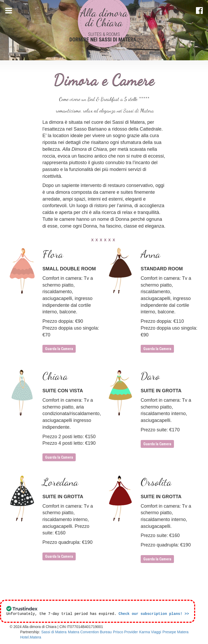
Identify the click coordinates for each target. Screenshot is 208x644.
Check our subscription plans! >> (154, 614)
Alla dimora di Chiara (104, 18)
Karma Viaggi (150, 632)
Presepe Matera (176, 632)
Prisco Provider (125, 632)
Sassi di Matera (54, 632)
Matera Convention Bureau (90, 632)
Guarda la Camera (59, 349)
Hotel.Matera (31, 637)
